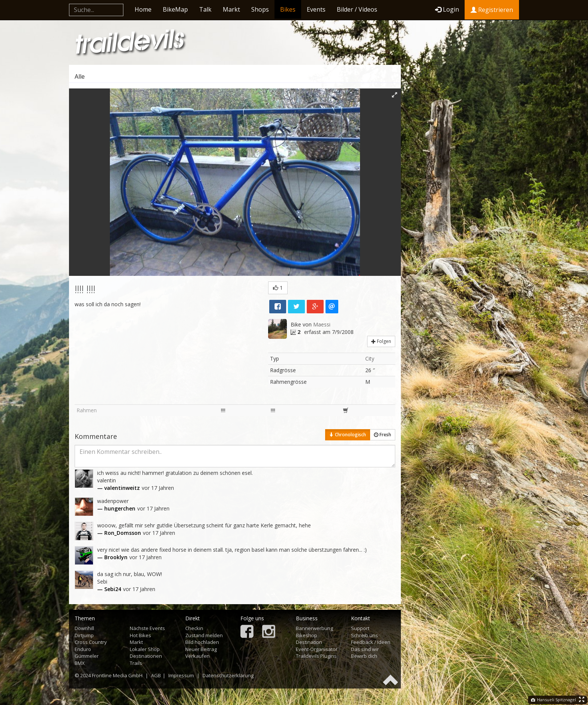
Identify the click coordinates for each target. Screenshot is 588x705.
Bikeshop (307, 635)
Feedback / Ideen (371, 642)
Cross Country (91, 642)
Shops (260, 9)
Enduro (83, 649)
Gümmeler (87, 656)
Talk (205, 9)
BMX (80, 663)
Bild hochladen (202, 642)
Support (360, 628)
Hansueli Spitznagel (553, 700)
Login (447, 9)
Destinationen (146, 656)
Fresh (382, 435)
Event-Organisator (317, 649)
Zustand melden (204, 635)
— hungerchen (116, 508)
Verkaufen (197, 656)
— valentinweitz (118, 488)
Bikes (288, 9)
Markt (231, 9)
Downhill (84, 628)
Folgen (381, 341)
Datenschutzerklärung (228, 675)
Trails (136, 663)
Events (316, 9)
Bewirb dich (364, 656)
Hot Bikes (140, 635)
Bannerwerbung (314, 628)
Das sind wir (365, 649)
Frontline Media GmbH (117, 675)
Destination (309, 642)
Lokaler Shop (145, 649)
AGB (156, 675)
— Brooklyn (112, 557)
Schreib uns (364, 635)
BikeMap (175, 9)
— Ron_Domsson (119, 533)
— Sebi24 (109, 589)
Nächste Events (147, 628)
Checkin (194, 628)
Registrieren (492, 10)
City (370, 358)
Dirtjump (84, 635)
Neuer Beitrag (201, 649)
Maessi (322, 324)
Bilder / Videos (357, 9)
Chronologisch (348, 435)
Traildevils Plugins (316, 656)
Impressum (181, 675)
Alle (80, 76)
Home (143, 9)
